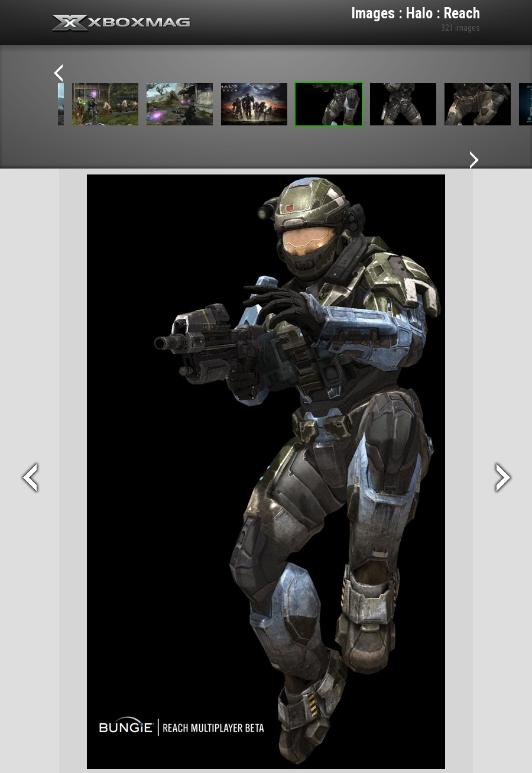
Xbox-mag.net (121, 24)
